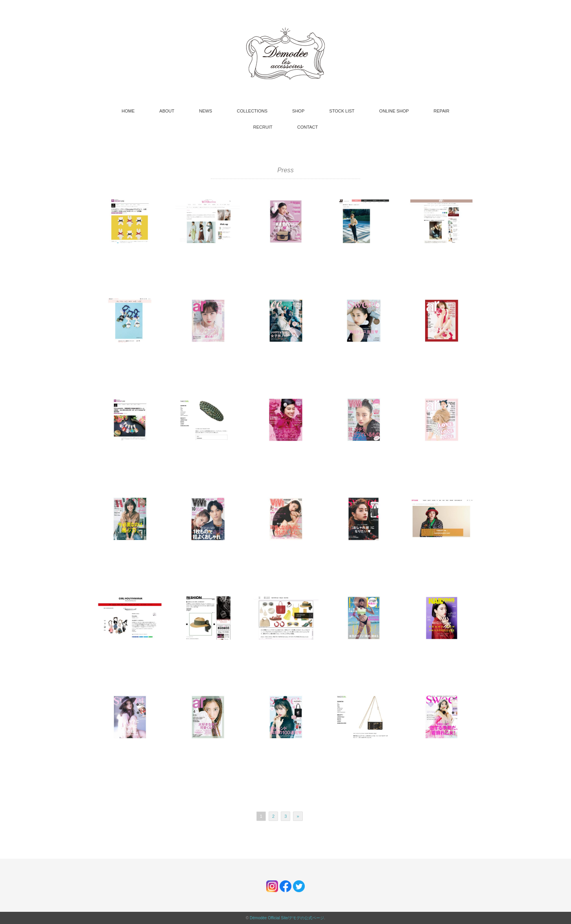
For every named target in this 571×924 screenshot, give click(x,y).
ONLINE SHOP (394, 111)
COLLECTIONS (252, 111)
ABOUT (167, 111)
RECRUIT (263, 127)
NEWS (205, 111)
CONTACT (308, 127)
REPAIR (442, 111)
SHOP (298, 111)
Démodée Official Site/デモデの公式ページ (287, 918)
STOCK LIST (342, 111)
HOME (128, 111)
